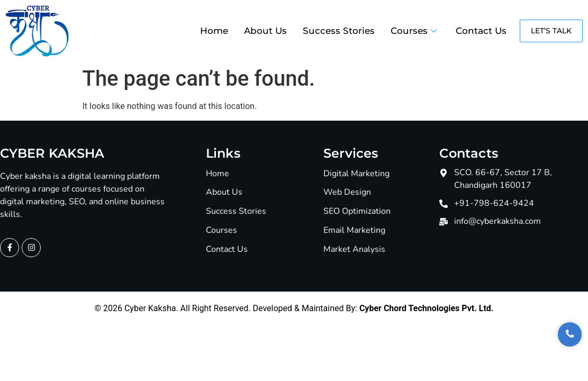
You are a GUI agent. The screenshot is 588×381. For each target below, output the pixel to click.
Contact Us (481, 31)
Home (214, 31)
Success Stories (339, 31)
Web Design (347, 192)
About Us (265, 31)
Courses (414, 31)
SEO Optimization (357, 211)
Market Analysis (354, 250)
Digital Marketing (356, 174)
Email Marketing (354, 230)
